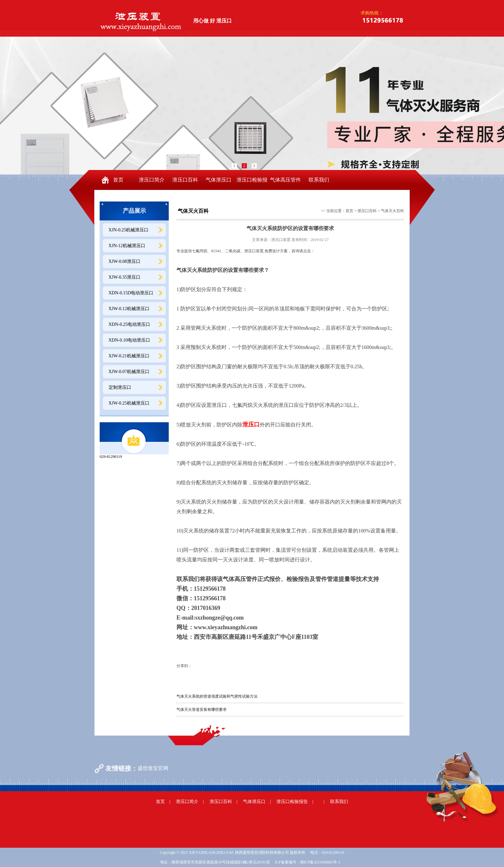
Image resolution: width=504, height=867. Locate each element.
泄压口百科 (185, 180)
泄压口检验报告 (252, 183)
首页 (118, 180)
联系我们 (319, 180)
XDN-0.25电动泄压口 (130, 324)
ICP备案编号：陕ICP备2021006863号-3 (307, 862)
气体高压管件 (285, 180)
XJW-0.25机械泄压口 (129, 403)
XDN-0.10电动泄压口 (130, 340)
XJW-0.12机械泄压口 (129, 309)
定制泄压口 (120, 387)
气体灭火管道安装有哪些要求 (202, 710)
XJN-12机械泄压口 (127, 246)
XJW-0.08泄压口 (125, 261)
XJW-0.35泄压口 (125, 277)
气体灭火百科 (392, 211)
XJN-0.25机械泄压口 (129, 230)
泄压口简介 (152, 180)
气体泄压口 (219, 180)
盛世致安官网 (153, 768)
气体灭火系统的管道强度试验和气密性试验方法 (217, 696)
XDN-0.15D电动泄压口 (131, 293)
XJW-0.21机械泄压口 (129, 356)
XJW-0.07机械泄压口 (129, 372)
